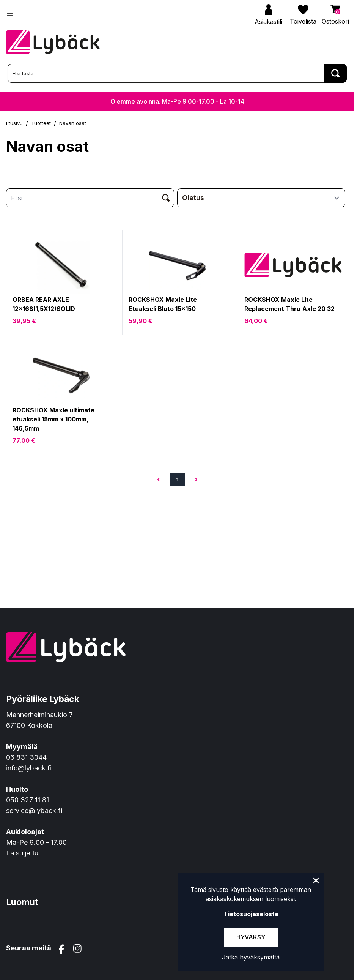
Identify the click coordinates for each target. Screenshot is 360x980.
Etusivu (14, 123)
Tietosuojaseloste (251, 914)
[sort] (261, 198)
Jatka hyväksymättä (251, 957)
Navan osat (73, 123)
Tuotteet (41, 123)
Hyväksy (251, 937)
